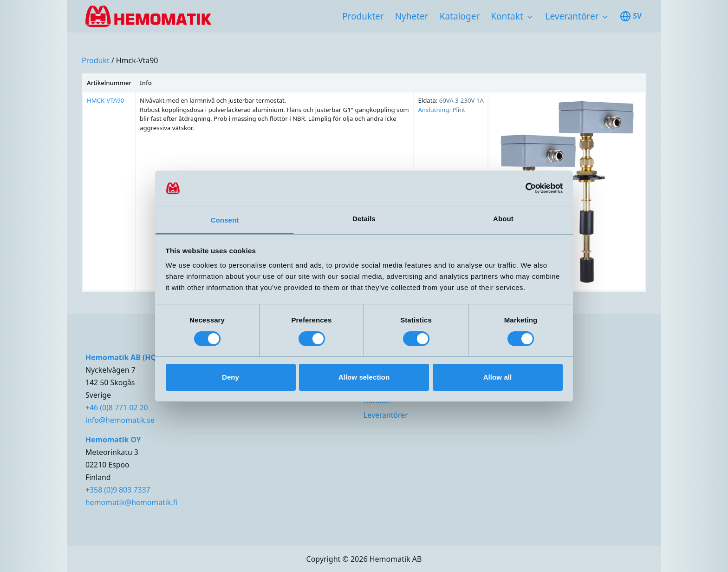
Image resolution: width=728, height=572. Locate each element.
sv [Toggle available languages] (631, 16)
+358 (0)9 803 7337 (118, 490)
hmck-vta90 (137, 60)
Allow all (498, 377)
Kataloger (460, 16)
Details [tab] (364, 219)
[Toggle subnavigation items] (530, 17)
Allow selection (364, 377)
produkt (96, 60)
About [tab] (503, 219)
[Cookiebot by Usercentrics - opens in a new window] (522, 188)
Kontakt (507, 16)
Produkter (363, 16)
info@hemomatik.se (120, 420)
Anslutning (433, 110)
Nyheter (412, 16)
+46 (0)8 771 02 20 (117, 408)
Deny (231, 377)
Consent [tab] (225, 220)
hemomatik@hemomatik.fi (131, 502)
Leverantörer (572, 16)
